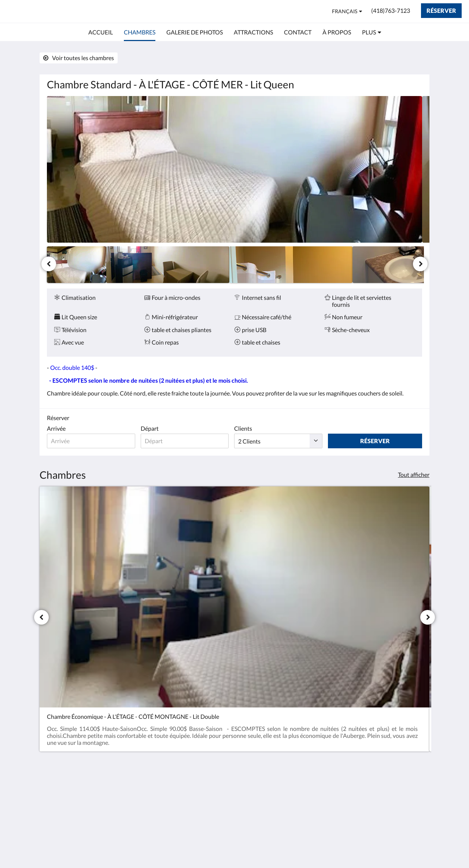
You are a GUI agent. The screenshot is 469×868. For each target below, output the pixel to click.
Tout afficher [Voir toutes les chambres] (414, 475)
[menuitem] (101, 32)
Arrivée (56, 428)
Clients (246, 428)
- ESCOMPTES (68, 380)
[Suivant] (420, 264)
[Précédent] (49, 264)
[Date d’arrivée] (92, 441)
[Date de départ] (187, 441)
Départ (151, 428)
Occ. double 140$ (72, 367)
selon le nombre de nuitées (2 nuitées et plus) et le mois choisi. (168, 380)
